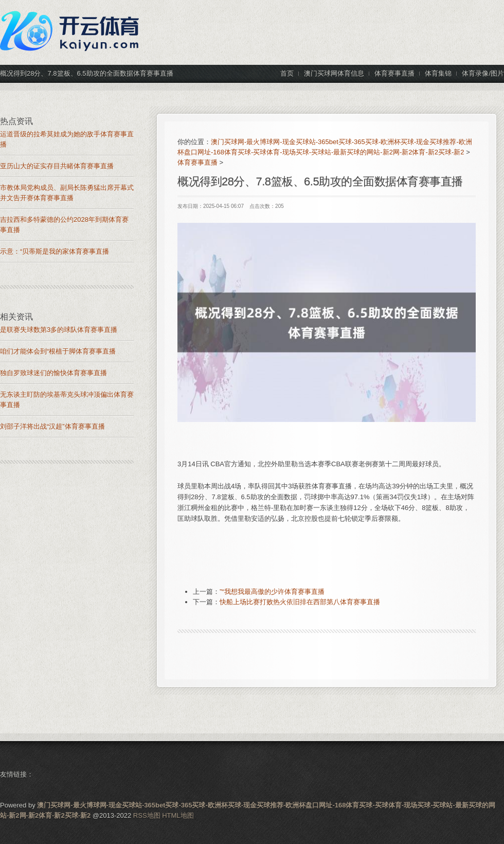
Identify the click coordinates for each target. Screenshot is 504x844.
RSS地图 (147, 815)
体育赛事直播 (197, 162)
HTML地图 (178, 815)
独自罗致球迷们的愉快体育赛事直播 (53, 373)
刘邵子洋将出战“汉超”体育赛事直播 (52, 426)
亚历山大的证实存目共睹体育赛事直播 (57, 166)
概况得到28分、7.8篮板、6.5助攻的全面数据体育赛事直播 (320, 181)
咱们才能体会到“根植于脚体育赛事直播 (58, 351)
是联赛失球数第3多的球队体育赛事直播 (59, 330)
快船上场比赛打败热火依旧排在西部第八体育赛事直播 (300, 602)
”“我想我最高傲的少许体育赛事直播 (272, 592)
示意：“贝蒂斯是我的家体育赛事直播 (55, 251)
